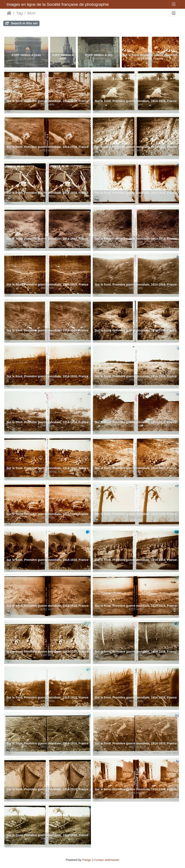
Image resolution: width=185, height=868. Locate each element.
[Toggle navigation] (174, 4)
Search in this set (21, 23)
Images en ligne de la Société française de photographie (58, 4)
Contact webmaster (106, 860)
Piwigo (87, 860)
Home (9, 13)
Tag (19, 13)
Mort (31, 13)
